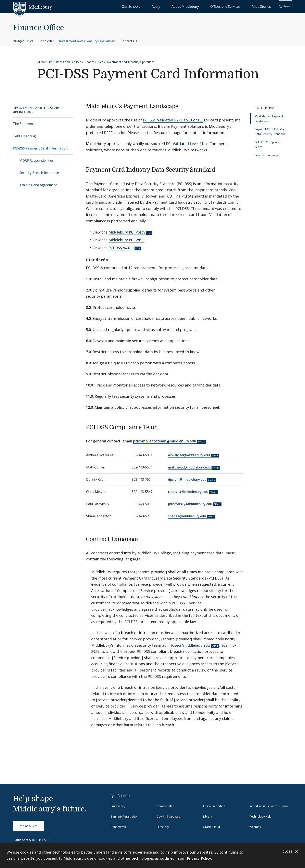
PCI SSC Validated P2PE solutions (171, 120)
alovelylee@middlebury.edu (189, 455)
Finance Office (38, 28)
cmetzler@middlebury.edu (188, 492)
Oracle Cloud (211, 827)
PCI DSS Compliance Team (268, 145)
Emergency (118, 806)
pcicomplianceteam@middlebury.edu (165, 441)
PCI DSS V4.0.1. (121, 248)
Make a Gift (28, 826)
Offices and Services (239, 6)
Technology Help (260, 816)
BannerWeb (118, 827)
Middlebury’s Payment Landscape (269, 119)
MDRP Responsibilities (36, 160)
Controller (46, 41)
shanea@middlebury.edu (187, 516)
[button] (286, 6)
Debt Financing (24, 136)
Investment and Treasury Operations (87, 41)
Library (207, 816)
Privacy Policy (199, 858)
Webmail (255, 827)
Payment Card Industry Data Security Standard (270, 132)
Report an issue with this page (269, 806)
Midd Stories (266, 6)
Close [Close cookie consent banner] (290, 852)
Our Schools (173, 6)
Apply (189, 6)
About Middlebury (209, 6)
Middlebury (44, 62)
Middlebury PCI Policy (127, 232)
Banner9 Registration (124, 816)
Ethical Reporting (214, 806)
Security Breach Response (39, 173)
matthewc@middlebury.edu (189, 467)
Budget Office (23, 41)
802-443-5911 (41, 840)
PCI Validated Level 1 (184, 144)
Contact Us (129, 41)
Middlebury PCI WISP (126, 240)
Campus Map (165, 806)
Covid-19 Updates (168, 816)
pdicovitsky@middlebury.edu (190, 504)
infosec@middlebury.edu (189, 645)
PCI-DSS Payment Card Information (40, 148)
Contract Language (267, 155)
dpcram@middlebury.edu (187, 479)
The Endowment (25, 124)
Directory (163, 827)
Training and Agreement (38, 185)
